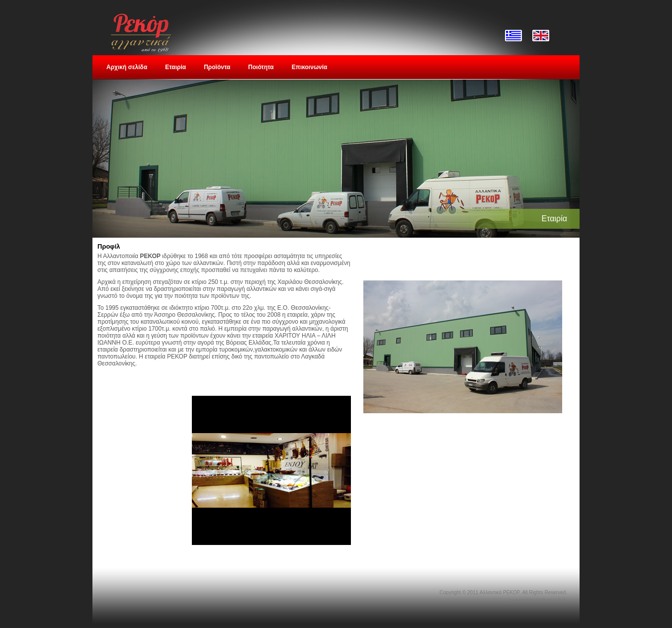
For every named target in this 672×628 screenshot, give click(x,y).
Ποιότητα (261, 67)
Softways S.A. (552, 600)
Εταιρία (175, 67)
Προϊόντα (217, 67)
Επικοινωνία (310, 67)
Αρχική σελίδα (127, 67)
